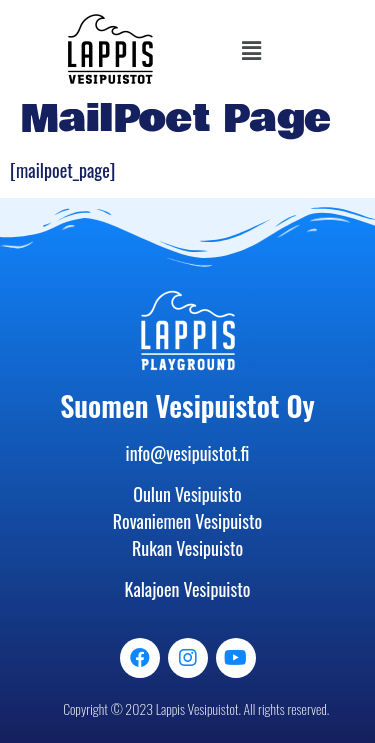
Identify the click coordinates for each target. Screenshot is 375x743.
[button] (251, 49)
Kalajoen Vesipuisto (188, 589)
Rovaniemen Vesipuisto (187, 521)
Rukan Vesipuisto (187, 548)
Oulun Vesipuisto (187, 494)
